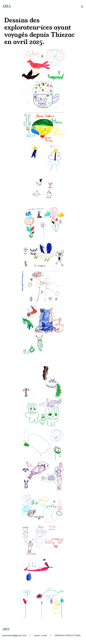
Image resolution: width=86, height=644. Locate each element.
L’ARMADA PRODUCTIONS (67, 635)
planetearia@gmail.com (14, 635)
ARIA (7, 7)
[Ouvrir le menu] (82, 7)
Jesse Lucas (40, 635)
